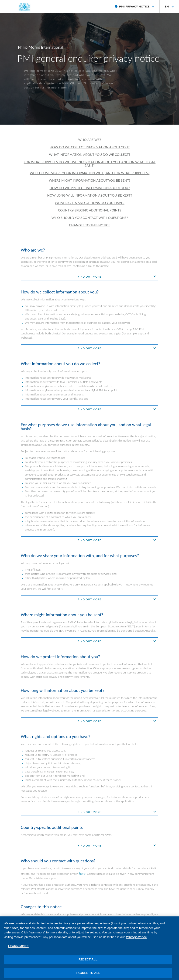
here (82, 873)
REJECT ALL (88, 962)
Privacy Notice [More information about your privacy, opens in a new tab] (136, 940)
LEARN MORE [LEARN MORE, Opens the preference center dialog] (18, 949)
